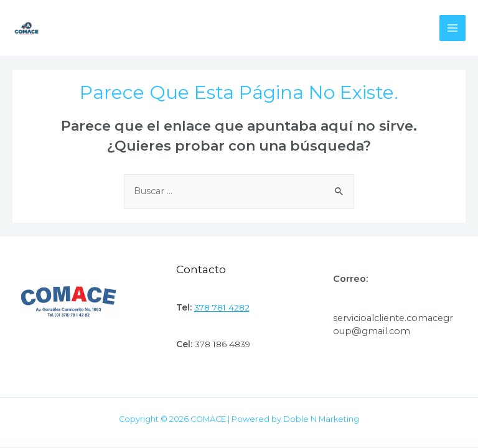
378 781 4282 (222, 307)
